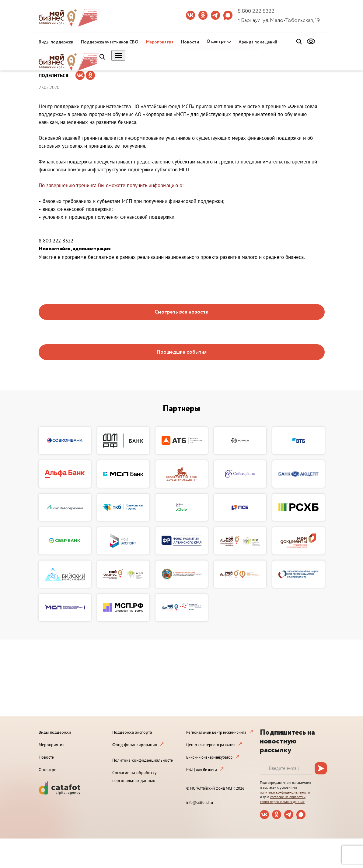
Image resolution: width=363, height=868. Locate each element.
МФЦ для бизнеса (202, 770)
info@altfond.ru (200, 803)
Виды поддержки (56, 42)
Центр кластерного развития (211, 745)
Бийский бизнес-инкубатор (209, 757)
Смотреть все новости (181, 312)
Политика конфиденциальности (143, 760)
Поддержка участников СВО (110, 42)
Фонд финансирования (135, 745)
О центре (216, 42)
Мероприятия (160, 42)
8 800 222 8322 (256, 11)
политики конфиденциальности (285, 792)
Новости (190, 42)
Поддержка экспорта (132, 732)
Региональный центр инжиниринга (216, 732)
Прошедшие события (181, 352)
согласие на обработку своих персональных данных (283, 799)
